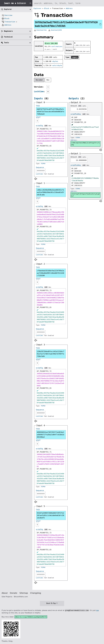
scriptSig (39, 126)
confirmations (57, 46)
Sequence (40, 167)
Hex (48, 80)
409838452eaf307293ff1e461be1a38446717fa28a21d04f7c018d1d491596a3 (50, 435)
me (97, 610)
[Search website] (68, 3)
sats (84, 106)
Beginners (8, 31)
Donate (14, 593)
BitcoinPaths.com (21, 597)
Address (69, 8)
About (5, 593)
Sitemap (24, 593)
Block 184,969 (51, 43)
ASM (46, 126)
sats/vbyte (57, 65)
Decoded (39, 80)
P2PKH (43, 164)
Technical (8, 37)
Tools (6, 43)
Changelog (36, 593)
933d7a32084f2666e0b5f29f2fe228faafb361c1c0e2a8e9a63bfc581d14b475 (50, 515)
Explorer (37, 8)
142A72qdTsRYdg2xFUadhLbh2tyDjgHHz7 (85, 195)
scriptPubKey (76, 114)
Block (47, 8)
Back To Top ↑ (52, 603)
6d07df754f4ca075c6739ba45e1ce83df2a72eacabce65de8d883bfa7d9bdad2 (50, 112)
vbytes (55, 61)
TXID (38, 106)
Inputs (38, 99)
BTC (80, 106)
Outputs (74, 99)
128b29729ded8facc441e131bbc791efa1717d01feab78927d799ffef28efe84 (50, 354)
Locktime (39, 91)
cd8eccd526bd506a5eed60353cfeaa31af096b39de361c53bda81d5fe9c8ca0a (50, 192)
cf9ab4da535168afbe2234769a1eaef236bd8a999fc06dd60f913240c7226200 (50, 273)
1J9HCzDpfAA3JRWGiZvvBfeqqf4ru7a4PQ (85, 144)
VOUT (38, 117)
